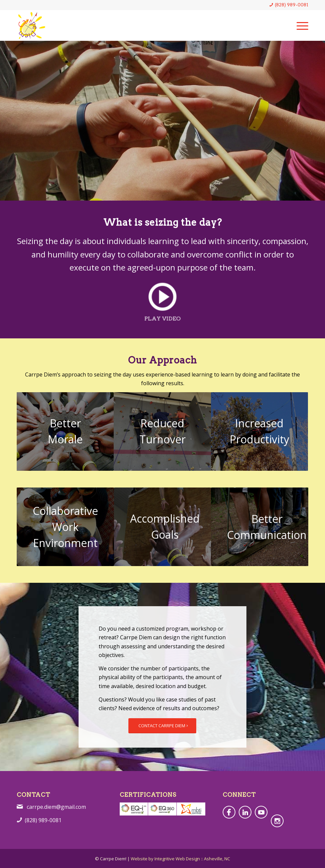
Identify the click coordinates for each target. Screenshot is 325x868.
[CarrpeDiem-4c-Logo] (32, 25)
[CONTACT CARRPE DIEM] (162, 726)
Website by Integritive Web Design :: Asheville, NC (180, 859)
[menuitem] (299, 25)
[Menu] (299, 25)
